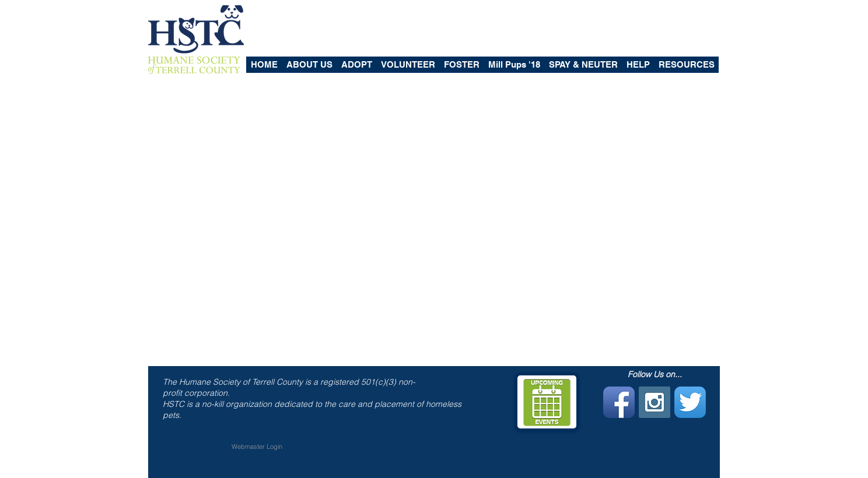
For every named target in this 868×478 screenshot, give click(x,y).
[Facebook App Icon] (619, 402)
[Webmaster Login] (257, 447)
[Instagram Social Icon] (654, 402)
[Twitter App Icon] (690, 402)
